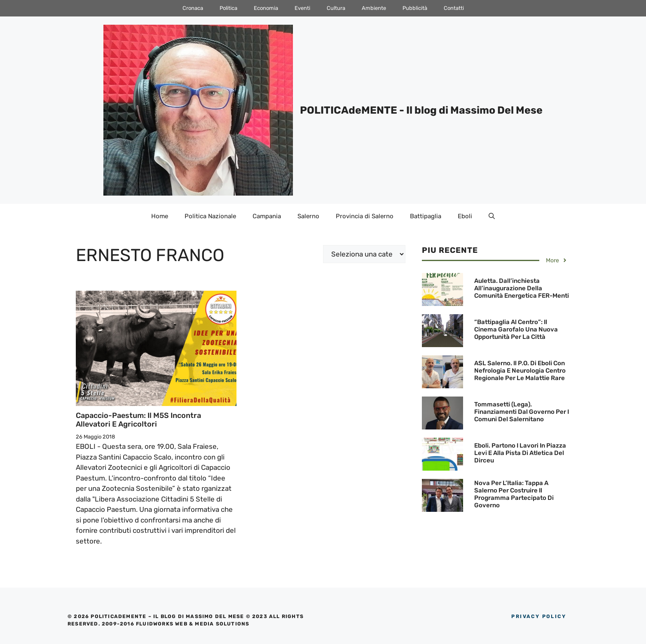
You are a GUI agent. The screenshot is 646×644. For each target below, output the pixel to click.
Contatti (454, 8)
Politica (228, 8)
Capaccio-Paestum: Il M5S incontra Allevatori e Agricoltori (138, 420)
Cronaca (193, 8)
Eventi (302, 8)
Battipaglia (426, 216)
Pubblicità (415, 8)
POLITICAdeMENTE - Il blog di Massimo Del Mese (421, 110)
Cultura (336, 8)
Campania (267, 216)
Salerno (308, 216)
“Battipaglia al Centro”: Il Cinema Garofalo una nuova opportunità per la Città (516, 329)
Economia (266, 8)
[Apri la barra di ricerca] (492, 216)
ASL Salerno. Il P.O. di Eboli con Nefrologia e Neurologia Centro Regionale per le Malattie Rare (520, 371)
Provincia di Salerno (365, 216)
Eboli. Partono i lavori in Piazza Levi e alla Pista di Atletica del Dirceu (520, 453)
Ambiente (374, 8)
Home (160, 216)
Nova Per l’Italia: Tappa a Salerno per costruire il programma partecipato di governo (514, 494)
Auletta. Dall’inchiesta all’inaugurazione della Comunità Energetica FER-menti (522, 288)
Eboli (465, 216)
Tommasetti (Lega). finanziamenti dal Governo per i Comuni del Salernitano (522, 412)
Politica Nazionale (210, 216)
